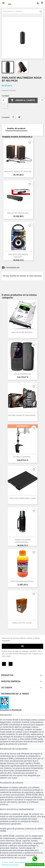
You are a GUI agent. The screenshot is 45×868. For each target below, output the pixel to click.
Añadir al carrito (23, 100)
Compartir (13, 117)
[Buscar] (22, 11)
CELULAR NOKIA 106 (22, 374)
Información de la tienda (15, 694)
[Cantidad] (5, 100)
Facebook (4, 664)
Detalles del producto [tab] (16, 128)
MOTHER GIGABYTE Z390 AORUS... (22, 415)
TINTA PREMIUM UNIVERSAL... (23, 581)
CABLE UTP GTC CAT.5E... (22, 623)
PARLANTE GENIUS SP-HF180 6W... (18, 172)
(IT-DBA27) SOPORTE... (23, 457)
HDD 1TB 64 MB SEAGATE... (22, 332)
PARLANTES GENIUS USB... (18, 213)
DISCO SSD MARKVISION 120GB (22, 498)
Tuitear (19, 117)
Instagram (11, 664)
